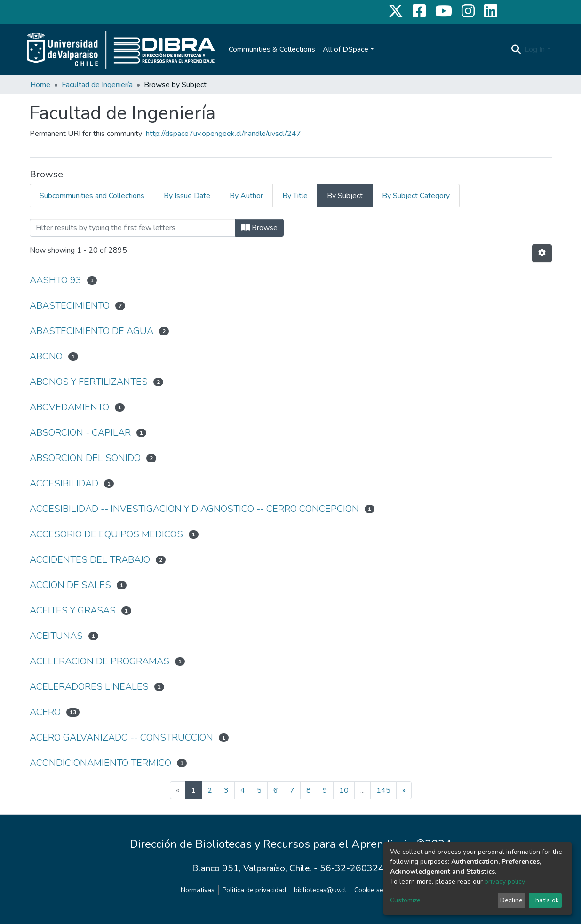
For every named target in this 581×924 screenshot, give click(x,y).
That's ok (545, 900)
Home (40, 85)
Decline (511, 900)
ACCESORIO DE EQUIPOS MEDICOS (106, 534)
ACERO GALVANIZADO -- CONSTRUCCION (121, 737)
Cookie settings (377, 890)
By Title (295, 196)
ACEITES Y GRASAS (73, 610)
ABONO (46, 356)
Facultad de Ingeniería (97, 85)
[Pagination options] (542, 253)
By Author (246, 196)
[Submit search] (516, 49)
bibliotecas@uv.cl (320, 890)
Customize (405, 900)
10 (344, 790)
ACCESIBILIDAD (64, 483)
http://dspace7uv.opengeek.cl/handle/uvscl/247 (223, 134)
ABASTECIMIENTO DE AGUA (92, 331)
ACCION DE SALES (70, 585)
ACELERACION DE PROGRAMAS (99, 661)
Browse (259, 228)
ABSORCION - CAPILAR (80, 433)
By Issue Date (187, 196)
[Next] (404, 790)
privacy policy (505, 881)
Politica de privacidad (254, 890)
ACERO (45, 712)
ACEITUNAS (56, 636)
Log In (535, 49)
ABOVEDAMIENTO (69, 407)
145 (383, 790)
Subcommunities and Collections (92, 196)
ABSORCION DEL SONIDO (85, 458)
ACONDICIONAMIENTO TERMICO (100, 763)
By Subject (345, 196)
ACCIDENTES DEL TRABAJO (90, 560)
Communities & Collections (272, 49)
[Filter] (133, 228)
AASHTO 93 (56, 280)
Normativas (198, 890)
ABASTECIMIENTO (70, 306)
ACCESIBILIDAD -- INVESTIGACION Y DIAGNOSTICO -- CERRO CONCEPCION (194, 509)
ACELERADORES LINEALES (89, 687)
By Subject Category (416, 196)
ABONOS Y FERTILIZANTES (89, 382)
